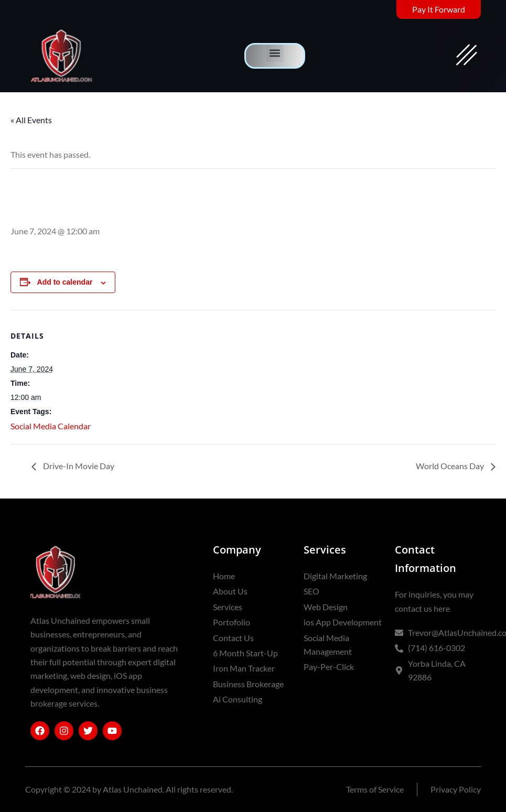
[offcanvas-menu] (467, 56)
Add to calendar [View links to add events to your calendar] (65, 282)
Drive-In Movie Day (78, 466)
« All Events (31, 120)
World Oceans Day (451, 466)
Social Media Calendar (51, 426)
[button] (275, 53)
